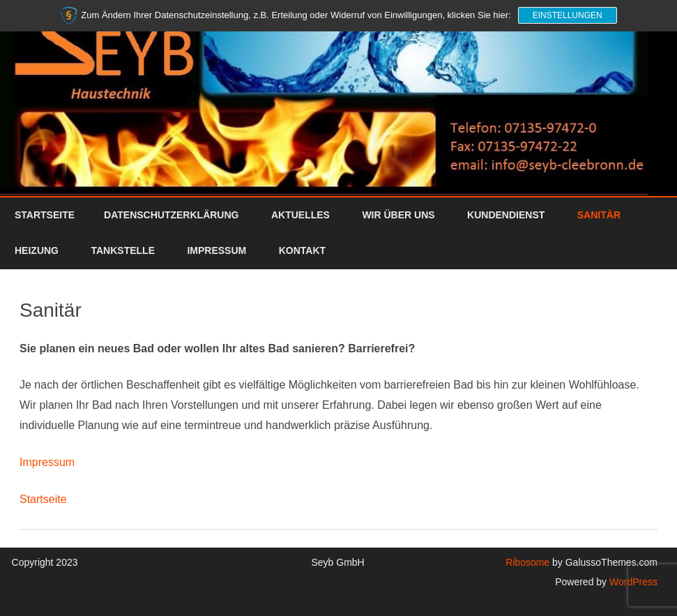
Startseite (45, 215)
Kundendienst (506, 215)
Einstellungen (568, 15)
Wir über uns (398, 215)
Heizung (37, 250)
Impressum (216, 250)
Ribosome (527, 562)
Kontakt (302, 250)
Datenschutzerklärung (171, 215)
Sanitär (599, 215)
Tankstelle (123, 250)
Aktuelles (301, 215)
